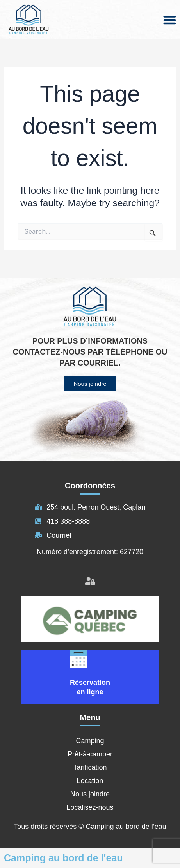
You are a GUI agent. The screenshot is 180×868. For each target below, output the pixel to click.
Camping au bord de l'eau (63, 858)
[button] (170, 20)
